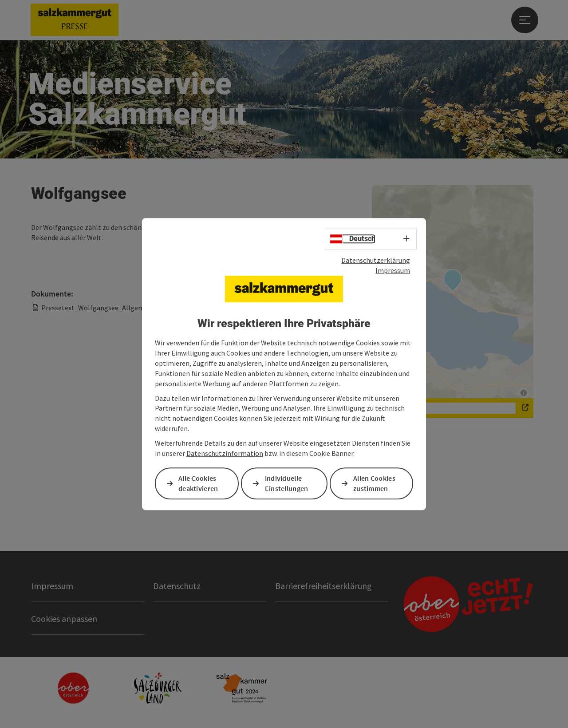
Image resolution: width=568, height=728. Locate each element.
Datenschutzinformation (225, 453)
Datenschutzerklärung (376, 260)
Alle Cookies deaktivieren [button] (198, 483)
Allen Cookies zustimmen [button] (374, 483)
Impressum (393, 270)
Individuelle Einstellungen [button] (287, 483)
